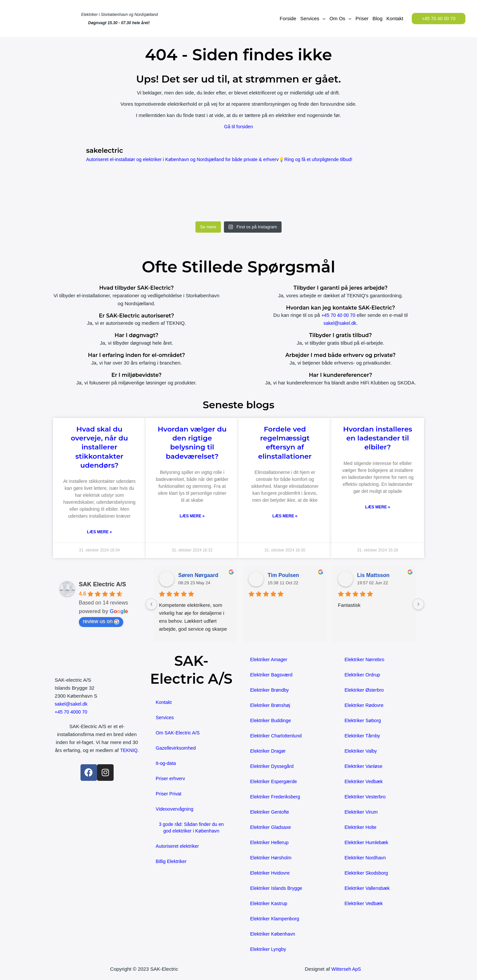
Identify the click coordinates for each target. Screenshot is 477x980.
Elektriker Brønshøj (271, 705)
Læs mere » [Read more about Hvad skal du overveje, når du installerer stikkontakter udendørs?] (99, 532)
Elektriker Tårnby (363, 736)
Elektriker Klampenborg (276, 919)
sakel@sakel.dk (340, 323)
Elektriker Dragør (269, 751)
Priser (362, 18)
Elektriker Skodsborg (367, 873)
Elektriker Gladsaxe (272, 827)
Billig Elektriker (172, 862)
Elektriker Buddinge (272, 721)
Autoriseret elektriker (179, 846)
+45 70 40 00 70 (338, 315)
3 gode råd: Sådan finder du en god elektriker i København (191, 828)
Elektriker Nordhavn (366, 858)
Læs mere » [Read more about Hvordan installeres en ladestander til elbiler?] (377, 507)
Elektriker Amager (270, 660)
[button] (439, 19)
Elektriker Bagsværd (272, 675)
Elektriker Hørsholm (272, 858)
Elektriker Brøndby (270, 690)
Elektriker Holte (361, 827)
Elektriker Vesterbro (366, 797)
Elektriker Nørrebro (366, 660)
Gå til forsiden (239, 126)
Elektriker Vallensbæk (368, 888)
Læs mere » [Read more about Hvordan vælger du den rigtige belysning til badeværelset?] (192, 516)
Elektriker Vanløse (365, 766)
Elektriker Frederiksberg (276, 797)
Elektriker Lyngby (269, 949)
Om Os (338, 18)
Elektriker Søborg (364, 721)
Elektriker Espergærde (275, 782)
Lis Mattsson (373, 576)
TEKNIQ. (97, 758)
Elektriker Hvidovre (271, 873)
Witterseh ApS (346, 969)
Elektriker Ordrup (363, 675)
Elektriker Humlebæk (368, 843)
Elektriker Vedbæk (365, 782)
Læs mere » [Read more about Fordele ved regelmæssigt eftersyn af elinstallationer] (285, 516)
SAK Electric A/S (102, 585)
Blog (377, 18)
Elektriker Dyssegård (273, 766)
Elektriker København (274, 934)
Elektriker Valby (362, 751)
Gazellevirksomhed (177, 748)
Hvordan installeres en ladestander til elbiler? (378, 438)
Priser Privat (169, 794)
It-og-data (166, 763)
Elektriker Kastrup (270, 904)
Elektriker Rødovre (365, 705)
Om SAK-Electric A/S (179, 733)
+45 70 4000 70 (72, 712)
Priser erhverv (171, 779)
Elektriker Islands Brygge (278, 888)
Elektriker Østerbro (365, 690)
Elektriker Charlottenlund (277, 736)
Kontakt (395, 18)
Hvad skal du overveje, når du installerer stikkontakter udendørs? (100, 447)
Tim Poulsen (283, 576)
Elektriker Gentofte (271, 812)
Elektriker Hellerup (270, 843)
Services (310, 18)
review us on (101, 622)
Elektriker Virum (362, 812)
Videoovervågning (176, 809)
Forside (288, 18)
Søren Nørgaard (198, 576)
